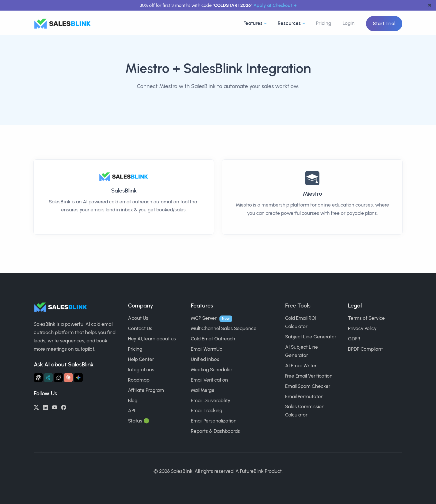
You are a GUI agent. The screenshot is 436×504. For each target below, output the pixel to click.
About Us (138, 318)
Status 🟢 (139, 421)
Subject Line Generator (311, 337)
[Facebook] (64, 407)
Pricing (324, 23)
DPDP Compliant (365, 349)
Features (253, 23)
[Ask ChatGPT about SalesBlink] (38, 378)
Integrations (141, 370)
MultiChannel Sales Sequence (224, 328)
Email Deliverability (211, 400)
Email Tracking (207, 410)
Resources (289, 23)
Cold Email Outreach (213, 339)
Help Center (141, 359)
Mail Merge (203, 390)
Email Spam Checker (308, 386)
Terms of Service (366, 318)
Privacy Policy (362, 328)
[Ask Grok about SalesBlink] (58, 378)
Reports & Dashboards (215, 431)
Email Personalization (214, 421)
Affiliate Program (146, 390)
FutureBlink (252, 471)
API (132, 410)
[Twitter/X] (36, 407)
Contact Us (140, 328)
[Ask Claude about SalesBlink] (68, 378)
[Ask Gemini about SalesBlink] (78, 378)
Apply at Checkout (273, 5)
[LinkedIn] (45, 407)
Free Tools (298, 305)
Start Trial (384, 23)
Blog (133, 400)
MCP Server (204, 318)
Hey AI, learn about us (152, 339)
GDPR (354, 339)
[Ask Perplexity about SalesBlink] (48, 378)
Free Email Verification (309, 376)
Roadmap (139, 380)
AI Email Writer (301, 366)
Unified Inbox (205, 359)
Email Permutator (304, 396)
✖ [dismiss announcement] (430, 5)
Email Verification (209, 380)
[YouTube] (55, 407)
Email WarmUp (207, 349)
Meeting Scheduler (212, 370)
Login (349, 23)
